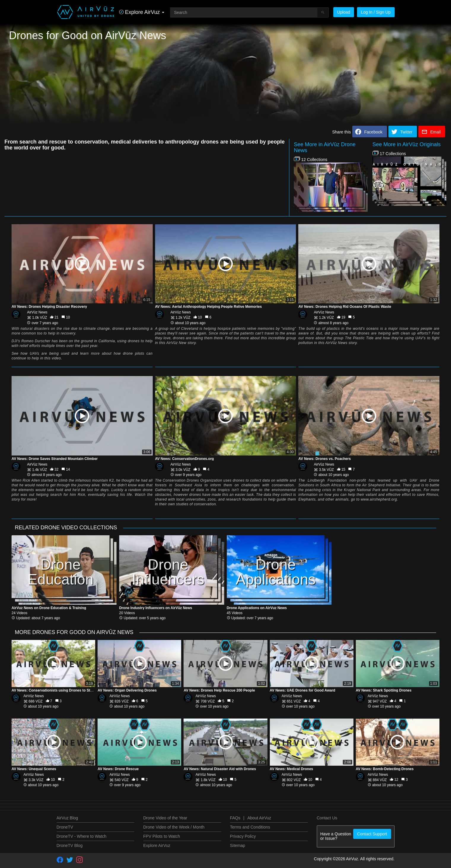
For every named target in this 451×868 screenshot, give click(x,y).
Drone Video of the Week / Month (174, 827)
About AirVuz (259, 818)
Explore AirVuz (157, 845)
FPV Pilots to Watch (162, 836)
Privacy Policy (243, 836)
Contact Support (372, 834)
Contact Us (327, 818)
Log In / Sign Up (376, 12)
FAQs (235, 818)
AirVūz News (37, 312)
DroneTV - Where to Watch (82, 836)
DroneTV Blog (70, 845)
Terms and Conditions (250, 827)
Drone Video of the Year (165, 818)
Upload (344, 12)
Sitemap (238, 845)
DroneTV (65, 827)
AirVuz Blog (67, 818)
